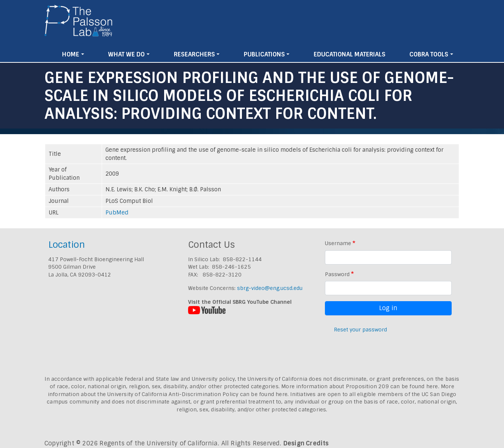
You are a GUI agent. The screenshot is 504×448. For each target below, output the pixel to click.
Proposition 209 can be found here (392, 386)
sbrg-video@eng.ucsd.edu (270, 288)
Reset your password (360, 330)
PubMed (117, 213)
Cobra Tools (429, 54)
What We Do (126, 54)
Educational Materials (350, 54)
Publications (264, 54)
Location (67, 245)
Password (337, 274)
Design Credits (306, 443)
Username (338, 243)
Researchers (194, 54)
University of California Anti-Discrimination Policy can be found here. (198, 394)
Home (71, 54)
